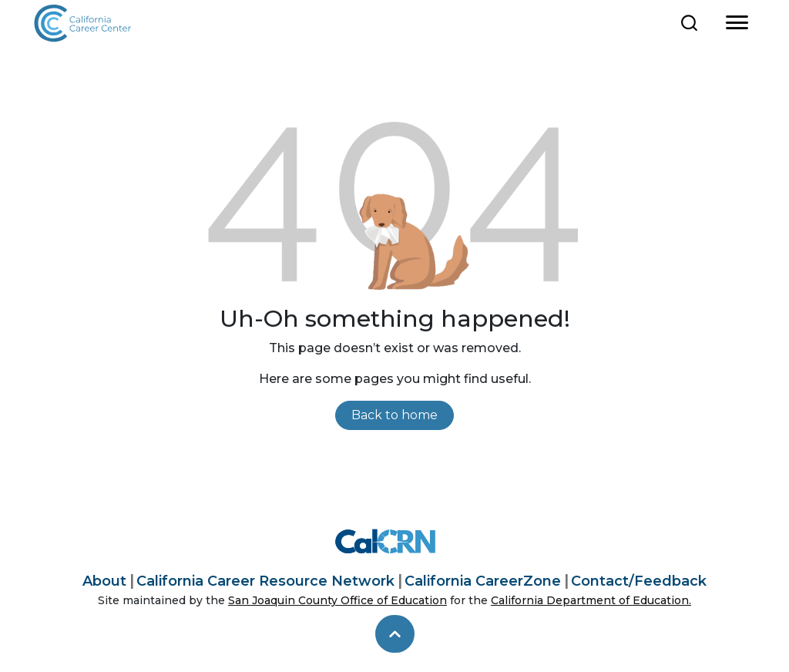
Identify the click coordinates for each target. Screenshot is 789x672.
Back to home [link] (394, 415)
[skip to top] (395, 634)
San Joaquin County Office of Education (337, 600)
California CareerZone (483, 581)
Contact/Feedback (639, 581)
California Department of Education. (591, 600)
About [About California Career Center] (104, 581)
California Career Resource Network (265, 581)
